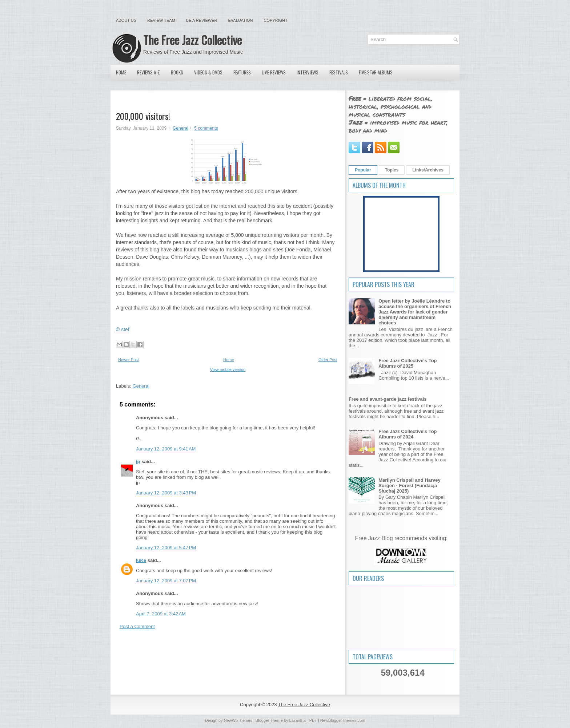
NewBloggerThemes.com (343, 720)
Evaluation (240, 20)
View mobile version (228, 369)
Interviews (308, 72)
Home (121, 72)
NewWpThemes (238, 720)
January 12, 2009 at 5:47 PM (166, 548)
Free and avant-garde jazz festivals (388, 399)
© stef (123, 329)
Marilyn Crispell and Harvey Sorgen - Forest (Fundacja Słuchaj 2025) (410, 486)
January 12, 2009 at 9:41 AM (166, 449)
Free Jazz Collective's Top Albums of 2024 (408, 434)
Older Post (328, 360)
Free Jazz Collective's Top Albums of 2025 (408, 363)
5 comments (206, 128)
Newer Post (129, 360)
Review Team (161, 20)
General (180, 128)
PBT (313, 720)
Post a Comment (137, 626)
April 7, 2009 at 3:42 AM (161, 614)
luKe (141, 560)
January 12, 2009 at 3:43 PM (166, 493)
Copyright (276, 20)
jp (138, 462)
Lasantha (298, 720)
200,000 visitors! (143, 116)
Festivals (339, 72)
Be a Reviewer (202, 20)
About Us (126, 20)
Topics (392, 170)
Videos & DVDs (208, 72)
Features (242, 72)
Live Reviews (274, 72)
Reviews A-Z (148, 72)
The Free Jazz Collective (192, 40)
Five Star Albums (376, 72)
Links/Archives (428, 170)
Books (177, 72)
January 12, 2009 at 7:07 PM (166, 581)
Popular (363, 170)
